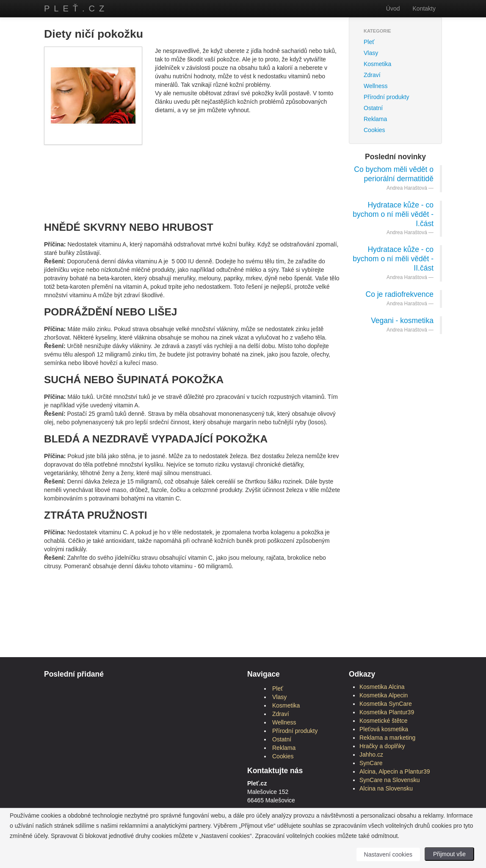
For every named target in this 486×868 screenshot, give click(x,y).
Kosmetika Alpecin (384, 695)
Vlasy (371, 53)
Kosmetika (377, 64)
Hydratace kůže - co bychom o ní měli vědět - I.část (393, 214)
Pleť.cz (76, 8)
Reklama (375, 119)
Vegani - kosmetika (402, 321)
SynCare (371, 763)
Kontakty (424, 8)
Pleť (369, 42)
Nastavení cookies (388, 854)
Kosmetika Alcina (382, 687)
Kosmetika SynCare (386, 704)
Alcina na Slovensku (386, 788)
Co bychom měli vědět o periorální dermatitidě (394, 174)
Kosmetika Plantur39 (387, 712)
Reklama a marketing (387, 738)
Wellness (376, 86)
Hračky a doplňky (382, 746)
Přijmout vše (449, 854)
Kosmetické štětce (384, 721)
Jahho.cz (371, 755)
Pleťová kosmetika (384, 729)
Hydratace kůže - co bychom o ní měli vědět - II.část (393, 259)
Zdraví (372, 75)
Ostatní (373, 108)
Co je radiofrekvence (400, 294)
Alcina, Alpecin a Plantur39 (395, 771)
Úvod (393, 8)
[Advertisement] (198, 172)
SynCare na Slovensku (389, 780)
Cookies (374, 130)
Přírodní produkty (386, 97)
